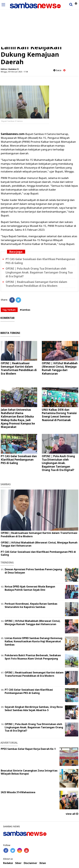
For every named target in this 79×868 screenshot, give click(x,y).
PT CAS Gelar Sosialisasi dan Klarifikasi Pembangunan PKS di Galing (19, 460)
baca (57, 70)
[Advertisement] (39, 24)
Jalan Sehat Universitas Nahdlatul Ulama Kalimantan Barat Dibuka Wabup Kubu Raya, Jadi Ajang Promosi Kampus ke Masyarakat (18, 418)
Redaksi (8, 863)
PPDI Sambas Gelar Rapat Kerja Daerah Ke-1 (28, 749)
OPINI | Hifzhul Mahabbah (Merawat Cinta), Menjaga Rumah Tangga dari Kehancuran (60, 368)
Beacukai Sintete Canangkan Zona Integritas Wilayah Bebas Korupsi (29, 772)
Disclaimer (30, 863)
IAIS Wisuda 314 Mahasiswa (18, 792)
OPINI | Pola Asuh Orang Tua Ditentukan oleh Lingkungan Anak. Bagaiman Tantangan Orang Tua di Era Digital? (39, 272)
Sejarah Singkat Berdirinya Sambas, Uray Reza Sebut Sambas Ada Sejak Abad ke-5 (34, 709)
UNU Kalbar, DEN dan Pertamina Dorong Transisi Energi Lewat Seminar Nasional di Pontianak (59, 415)
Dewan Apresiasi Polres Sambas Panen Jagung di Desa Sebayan (33, 571)
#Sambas (25, 310)
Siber (18, 863)
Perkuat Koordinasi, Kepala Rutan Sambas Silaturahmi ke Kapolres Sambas (31, 605)
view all (72, 814)
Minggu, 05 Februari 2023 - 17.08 (14, 72)
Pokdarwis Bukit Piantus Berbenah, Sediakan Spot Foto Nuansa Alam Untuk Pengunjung (33, 657)
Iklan (43, 863)
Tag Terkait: (9, 310)
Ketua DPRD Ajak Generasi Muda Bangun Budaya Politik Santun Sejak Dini (30, 588)
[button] (76, 2)
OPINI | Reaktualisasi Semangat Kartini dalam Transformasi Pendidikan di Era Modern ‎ (19, 368)
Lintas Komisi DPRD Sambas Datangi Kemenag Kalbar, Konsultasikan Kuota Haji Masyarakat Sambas (33, 641)
